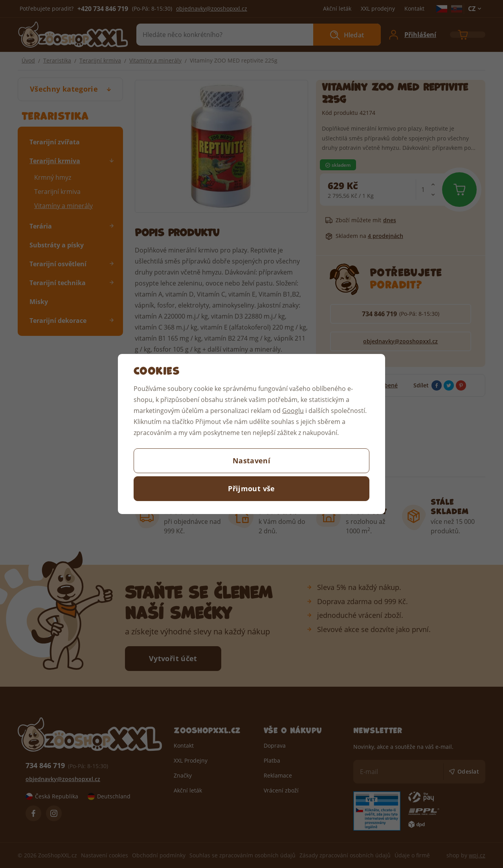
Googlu (293, 410)
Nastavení (251, 461)
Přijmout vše (251, 488)
